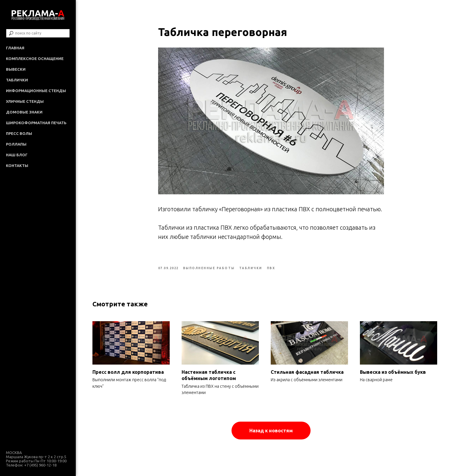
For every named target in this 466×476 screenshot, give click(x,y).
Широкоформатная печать (36, 123)
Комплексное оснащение (35, 59)
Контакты (17, 166)
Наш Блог (17, 155)
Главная (15, 48)
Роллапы (16, 144)
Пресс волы (19, 133)
